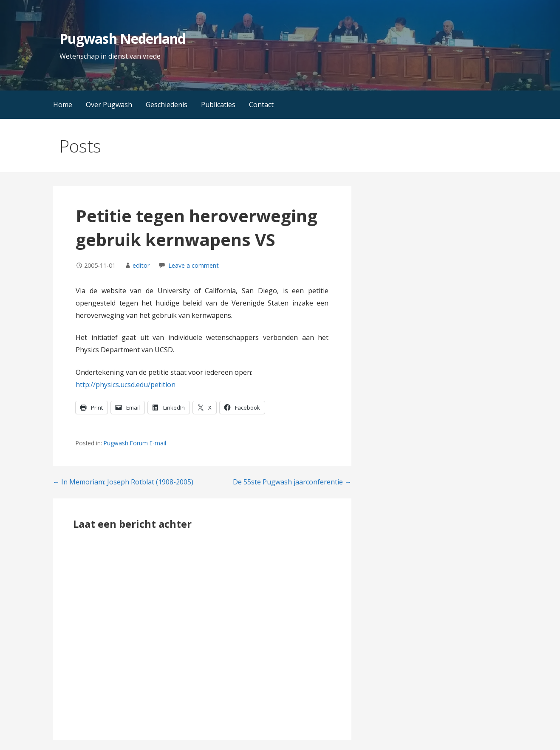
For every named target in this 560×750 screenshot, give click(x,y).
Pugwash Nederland (122, 38)
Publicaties (218, 105)
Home (63, 105)
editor (141, 265)
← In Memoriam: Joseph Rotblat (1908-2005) (123, 482)
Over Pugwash (109, 105)
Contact (261, 105)
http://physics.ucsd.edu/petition (126, 385)
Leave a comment (194, 265)
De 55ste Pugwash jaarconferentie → (292, 482)
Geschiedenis (167, 105)
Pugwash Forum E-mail (135, 443)
